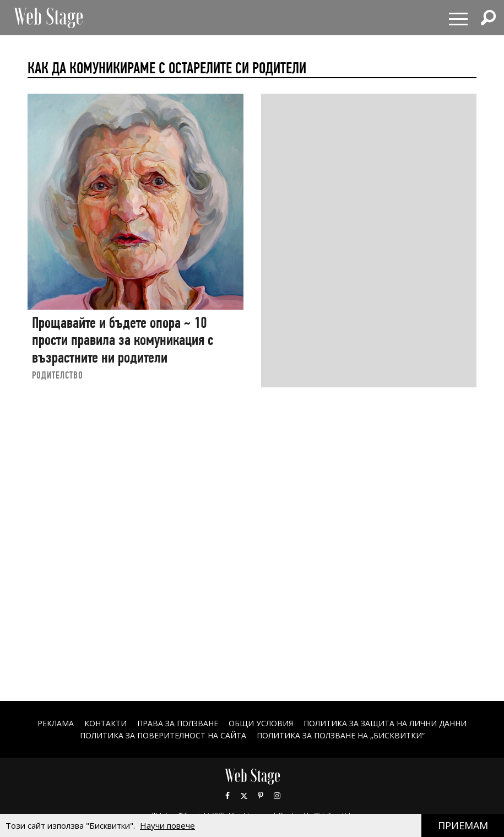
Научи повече (167, 825)
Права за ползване (178, 723)
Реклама (56, 723)
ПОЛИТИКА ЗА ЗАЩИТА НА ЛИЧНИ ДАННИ (385, 723)
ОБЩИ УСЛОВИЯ (261, 723)
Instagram (277, 796)
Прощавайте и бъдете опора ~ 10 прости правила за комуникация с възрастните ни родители (123, 340)
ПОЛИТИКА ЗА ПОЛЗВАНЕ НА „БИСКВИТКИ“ (341, 735)
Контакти (105, 723)
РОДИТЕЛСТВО (58, 375)
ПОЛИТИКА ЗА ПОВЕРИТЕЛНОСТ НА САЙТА (163, 735)
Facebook (227, 796)
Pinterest (261, 796)
